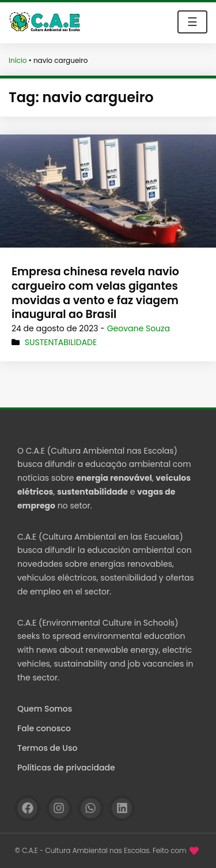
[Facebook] (27, 808)
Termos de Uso (47, 748)
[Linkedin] (122, 808)
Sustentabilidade (61, 342)
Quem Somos (45, 709)
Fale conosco (44, 728)
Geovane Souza (139, 328)
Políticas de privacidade (66, 768)
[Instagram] (59, 808)
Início (18, 60)
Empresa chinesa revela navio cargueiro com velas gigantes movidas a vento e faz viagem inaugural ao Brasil (95, 293)
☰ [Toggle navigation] (192, 22)
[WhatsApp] (91, 808)
